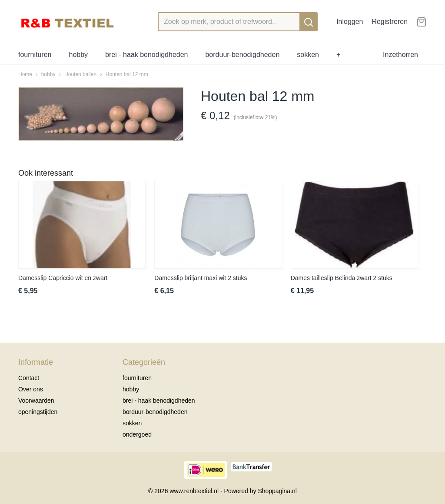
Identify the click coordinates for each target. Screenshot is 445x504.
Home (25, 74)
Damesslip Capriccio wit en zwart (63, 278)
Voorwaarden (36, 401)
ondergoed (137, 434)
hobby (79, 55)
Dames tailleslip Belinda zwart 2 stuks (342, 278)
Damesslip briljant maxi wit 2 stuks (201, 278)
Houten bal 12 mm (127, 74)
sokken (308, 55)
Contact (29, 378)
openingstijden (38, 412)
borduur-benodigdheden (242, 55)
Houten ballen (81, 74)
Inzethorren (400, 55)
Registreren (390, 22)
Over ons (31, 389)
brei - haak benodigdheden (146, 55)
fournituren (35, 55)
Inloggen (350, 22)
